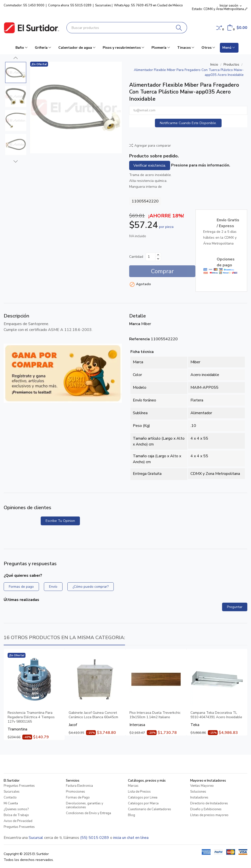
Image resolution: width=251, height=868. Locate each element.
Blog (132, 815)
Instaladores (199, 798)
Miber (146, 324)
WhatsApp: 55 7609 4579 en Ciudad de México (148, 5)
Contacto (10, 798)
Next (16, 161)
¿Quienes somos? (16, 809)
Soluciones (198, 792)
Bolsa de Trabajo (16, 815)
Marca (135, 324)
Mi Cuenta (11, 803)
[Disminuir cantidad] (158, 259)
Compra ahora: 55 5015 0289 (70, 5)
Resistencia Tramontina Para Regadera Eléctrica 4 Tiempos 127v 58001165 (31, 717)
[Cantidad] (151, 257)
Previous (16, 58)
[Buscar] (179, 28)
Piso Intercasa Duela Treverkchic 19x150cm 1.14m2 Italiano (155, 715)
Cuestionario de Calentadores (150, 809)
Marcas (133, 786)
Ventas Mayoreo (202, 786)
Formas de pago (21, 587)
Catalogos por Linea (143, 798)
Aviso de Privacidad (18, 821)
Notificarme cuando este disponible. (188, 123)
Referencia (139, 339)
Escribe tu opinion (60, 521)
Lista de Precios (139, 792)
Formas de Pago (78, 798)
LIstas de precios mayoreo (209, 815)
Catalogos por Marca (143, 803)
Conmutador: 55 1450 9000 (24, 5)
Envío (53, 587)
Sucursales (103, 5)
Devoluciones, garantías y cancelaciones (85, 805)
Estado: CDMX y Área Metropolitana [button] (220, 9)
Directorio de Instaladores (209, 803)
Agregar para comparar (150, 146)
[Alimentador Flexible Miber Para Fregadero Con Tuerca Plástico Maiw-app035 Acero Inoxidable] (76, 107)
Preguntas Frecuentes (19, 786)
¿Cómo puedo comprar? (91, 587)
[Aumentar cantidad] (158, 255)
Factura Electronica (79, 786)
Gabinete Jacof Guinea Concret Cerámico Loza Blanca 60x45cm (93, 715)
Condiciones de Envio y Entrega (88, 813)
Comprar (162, 271)
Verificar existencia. (150, 165)
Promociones (75, 792)
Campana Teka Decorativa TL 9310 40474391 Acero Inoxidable (216, 715)
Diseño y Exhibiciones (206, 809)
